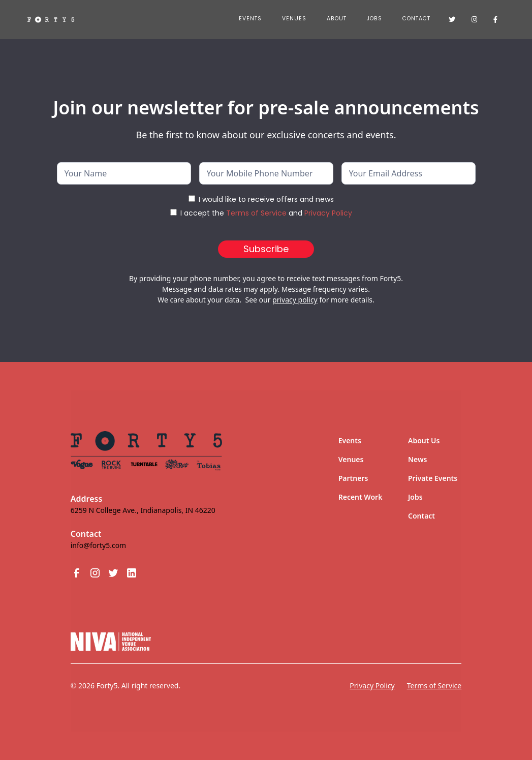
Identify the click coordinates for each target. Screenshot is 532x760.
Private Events (433, 478)
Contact (416, 19)
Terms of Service (256, 213)
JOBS (374, 19)
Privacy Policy (328, 213)
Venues (294, 19)
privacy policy (295, 300)
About (337, 19)
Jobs (415, 497)
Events (250, 19)
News (418, 459)
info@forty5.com (98, 545)
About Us (424, 440)
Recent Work (361, 497)
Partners (353, 478)
